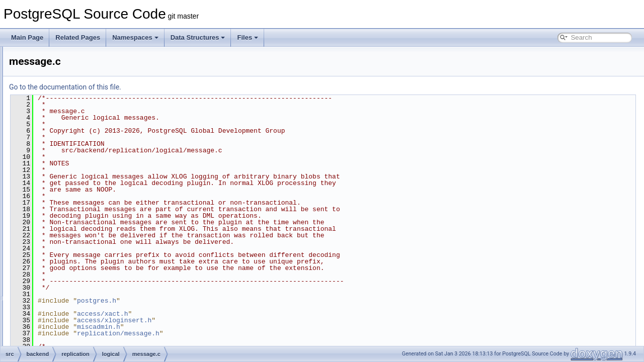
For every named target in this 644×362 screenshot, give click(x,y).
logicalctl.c (79, 179)
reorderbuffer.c (85, 245)
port (55, 57)
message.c (80, 201)
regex (57, 79)
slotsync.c (79, 267)
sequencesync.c (87, 256)
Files (248, 37)
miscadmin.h (224, 327)
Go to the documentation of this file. (191, 87)
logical (66, 113)
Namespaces (135, 37)
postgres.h (222, 301)
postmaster (64, 68)
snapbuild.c (81, 279)
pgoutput (69, 323)
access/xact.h (228, 314)
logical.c (76, 168)
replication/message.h (244, 333)
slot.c (64, 345)
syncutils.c (79, 290)
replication (63, 90)
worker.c (77, 312)
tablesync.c (80, 301)
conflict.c (77, 135)
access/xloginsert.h (240, 320)
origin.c (75, 212)
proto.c (75, 223)
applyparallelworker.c (94, 124)
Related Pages (78, 37)
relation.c (78, 234)
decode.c (78, 146)
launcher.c (79, 157)
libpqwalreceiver (79, 102)
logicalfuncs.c (84, 190)
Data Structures (198, 37)
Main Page (27, 37)
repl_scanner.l (76, 334)
